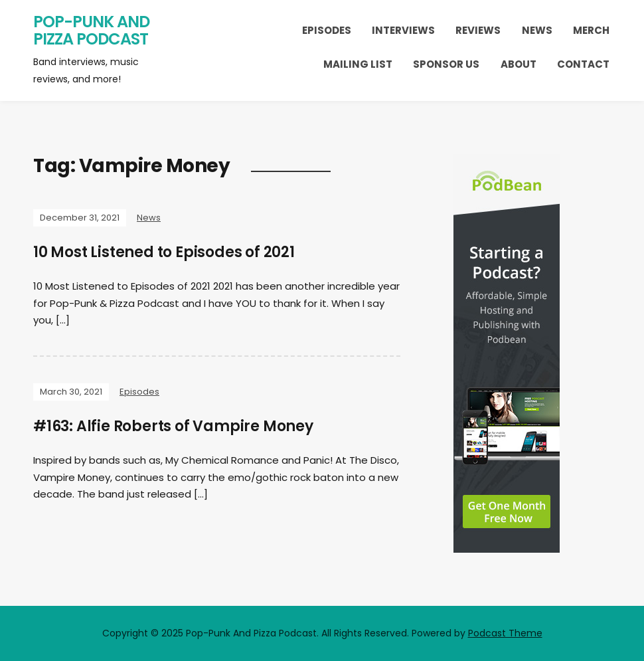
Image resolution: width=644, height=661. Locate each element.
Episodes (327, 30)
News (537, 30)
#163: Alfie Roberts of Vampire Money (173, 426)
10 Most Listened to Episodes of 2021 (164, 252)
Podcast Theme (505, 633)
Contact (583, 64)
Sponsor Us (446, 64)
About (519, 64)
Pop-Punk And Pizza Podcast (91, 30)
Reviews (478, 30)
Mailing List (358, 64)
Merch (591, 30)
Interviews (403, 30)
